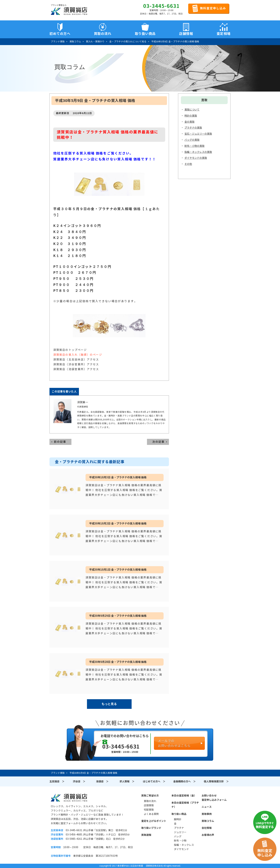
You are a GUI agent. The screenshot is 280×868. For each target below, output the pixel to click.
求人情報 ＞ (127, 781)
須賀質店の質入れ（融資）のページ (78, 355)
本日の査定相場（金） (184, 796)
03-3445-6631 (161, 6)
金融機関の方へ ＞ (184, 781)
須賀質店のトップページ (70, 350)
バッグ (178, 837)
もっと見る (109, 704)
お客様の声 (208, 835)
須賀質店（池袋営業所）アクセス (76, 369)
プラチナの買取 (193, 128)
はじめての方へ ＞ (154, 781)
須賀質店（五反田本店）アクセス (76, 360)
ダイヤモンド (181, 849)
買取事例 (207, 814)
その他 (188, 164)
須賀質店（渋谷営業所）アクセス (76, 364)
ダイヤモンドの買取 (196, 158)
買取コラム (208, 821)
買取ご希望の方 (150, 796)
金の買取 (189, 122)
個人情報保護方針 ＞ (216, 781)
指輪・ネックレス (184, 845)
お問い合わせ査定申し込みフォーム (214, 798)
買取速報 (146, 835)
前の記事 (60, 442)
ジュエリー (180, 832)
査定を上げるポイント (154, 821)
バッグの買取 (192, 140)
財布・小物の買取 (194, 146)
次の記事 (158, 442)
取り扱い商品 (179, 814)
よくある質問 (151, 814)
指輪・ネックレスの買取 (198, 152)
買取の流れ (103, 34)
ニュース (207, 807)
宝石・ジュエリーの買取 (198, 134)
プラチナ (179, 828)
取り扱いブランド (151, 828)
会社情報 (207, 828)
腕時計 (178, 819)
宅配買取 (149, 810)
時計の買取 (191, 116)
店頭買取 (149, 805)
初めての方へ (60, 34)
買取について (192, 110)
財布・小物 (180, 841)
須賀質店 (69, 798)
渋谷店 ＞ (79, 781)
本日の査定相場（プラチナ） (185, 805)
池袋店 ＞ (102, 781)
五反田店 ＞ (57, 781)
